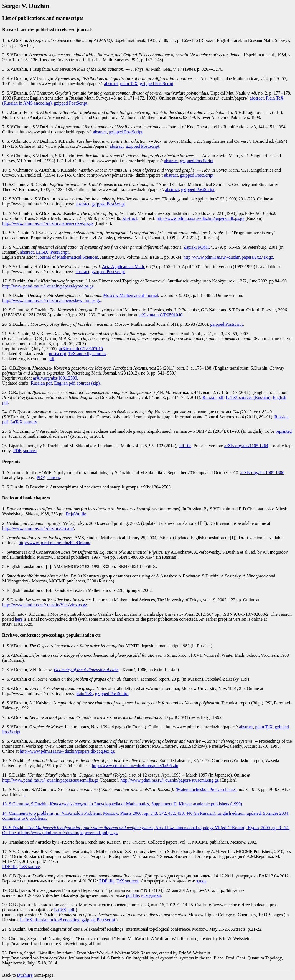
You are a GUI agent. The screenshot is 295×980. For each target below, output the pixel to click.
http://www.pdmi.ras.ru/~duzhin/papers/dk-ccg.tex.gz (67, 751)
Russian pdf (41, 383)
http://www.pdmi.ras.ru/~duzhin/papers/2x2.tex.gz (228, 257)
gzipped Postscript (227, 324)
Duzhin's (25, 975)
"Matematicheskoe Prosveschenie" (206, 789)
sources (30, 451)
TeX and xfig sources (87, 354)
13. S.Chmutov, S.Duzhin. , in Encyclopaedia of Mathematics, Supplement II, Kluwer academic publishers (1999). (123, 804)
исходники (151, 895)
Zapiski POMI (196, 247)
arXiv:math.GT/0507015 (81, 349)
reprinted (284, 431)
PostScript (60, 252)
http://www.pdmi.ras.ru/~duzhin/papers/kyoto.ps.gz (48, 286)
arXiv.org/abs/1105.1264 (246, 446)
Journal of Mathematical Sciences (68, 257)
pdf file (185, 446)
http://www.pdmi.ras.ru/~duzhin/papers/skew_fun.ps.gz (52, 300)
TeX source (30, 866)
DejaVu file (76, 514)
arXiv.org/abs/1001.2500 (55, 378)
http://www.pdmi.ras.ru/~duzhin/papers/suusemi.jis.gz (50, 780)
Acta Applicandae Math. (123, 267)
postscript (57, 354)
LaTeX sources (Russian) (248, 397)
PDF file (10, 866)
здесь (201, 881)
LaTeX (42, 252)
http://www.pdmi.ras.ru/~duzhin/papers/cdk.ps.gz (200, 218)
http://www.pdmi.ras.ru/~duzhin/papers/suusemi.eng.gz (170, 780)
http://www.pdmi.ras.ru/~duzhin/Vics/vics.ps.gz (45, 605)
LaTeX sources (24, 422)
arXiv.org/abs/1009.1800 (262, 473)
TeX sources (127, 881)
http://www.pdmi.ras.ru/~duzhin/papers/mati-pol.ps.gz (69, 833)
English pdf (64, 383)
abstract (111, 84)
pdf (51, 359)
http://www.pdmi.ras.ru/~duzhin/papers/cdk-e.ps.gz (48, 223)
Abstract (129, 218)
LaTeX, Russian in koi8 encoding (50, 920)
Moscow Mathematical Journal (131, 295)
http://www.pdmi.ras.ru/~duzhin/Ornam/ (38, 528)
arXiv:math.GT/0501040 (160, 315)
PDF (17, 451)
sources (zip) (88, 383)
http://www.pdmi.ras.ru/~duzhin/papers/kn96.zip (135, 766)
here (19, 619)
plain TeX (129, 84)
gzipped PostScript (156, 84)
